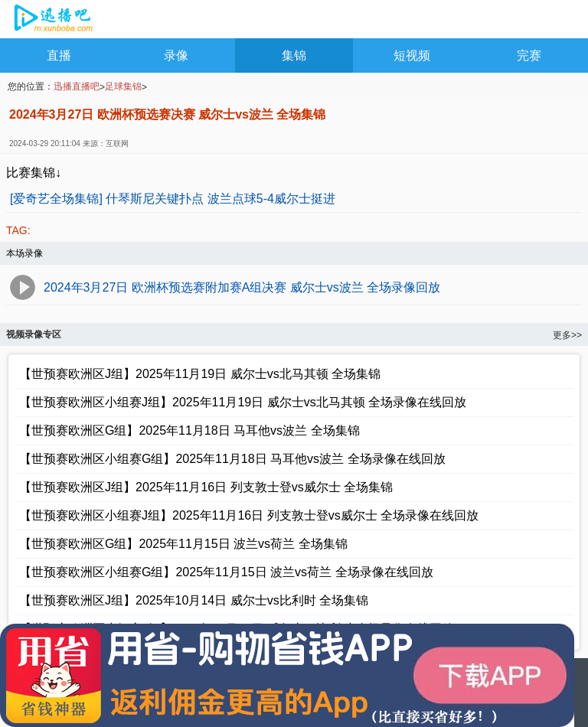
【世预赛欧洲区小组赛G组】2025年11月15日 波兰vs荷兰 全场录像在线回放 (226, 572)
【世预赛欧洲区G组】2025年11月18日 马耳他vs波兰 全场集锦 (189, 430)
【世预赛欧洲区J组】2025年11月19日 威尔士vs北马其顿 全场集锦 (200, 374)
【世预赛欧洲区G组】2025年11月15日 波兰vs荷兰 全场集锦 (183, 544)
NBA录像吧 (52, 20)
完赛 (529, 55)
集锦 (294, 55)
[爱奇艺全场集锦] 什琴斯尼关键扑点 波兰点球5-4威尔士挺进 (173, 199)
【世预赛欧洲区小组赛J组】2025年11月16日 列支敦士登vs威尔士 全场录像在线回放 (249, 515)
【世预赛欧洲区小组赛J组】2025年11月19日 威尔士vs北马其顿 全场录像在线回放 (243, 402)
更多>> (567, 335)
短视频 (412, 55)
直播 (59, 55)
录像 (176, 55)
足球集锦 (123, 86)
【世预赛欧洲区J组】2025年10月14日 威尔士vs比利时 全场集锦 (194, 600)
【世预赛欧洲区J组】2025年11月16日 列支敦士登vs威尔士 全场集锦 (206, 487)
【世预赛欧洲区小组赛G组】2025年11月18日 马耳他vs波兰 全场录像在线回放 (232, 459)
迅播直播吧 (77, 86)
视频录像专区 (34, 334)
